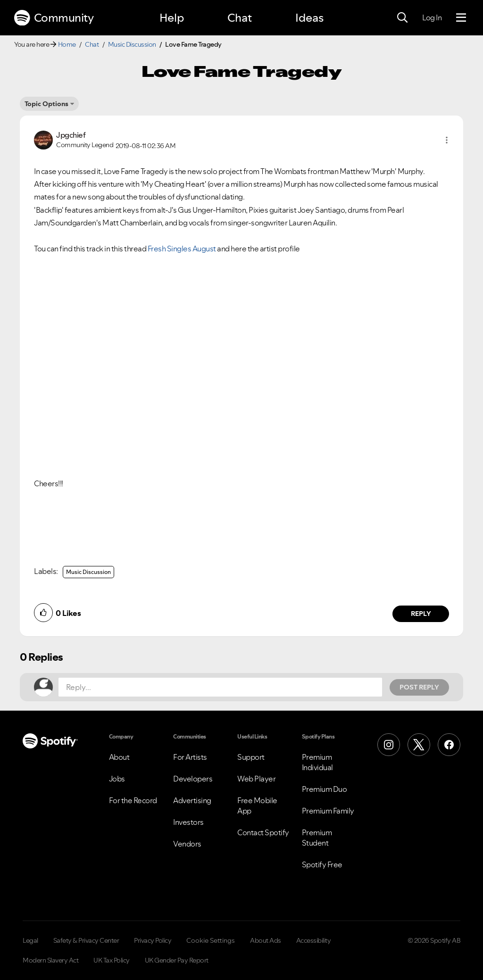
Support (251, 757)
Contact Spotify (263, 832)
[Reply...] (220, 687)
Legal (30, 940)
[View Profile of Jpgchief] (71, 135)
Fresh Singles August (182, 249)
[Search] (402, 18)
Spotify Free (322, 864)
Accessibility (314, 940)
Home (67, 44)
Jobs (117, 779)
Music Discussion (132, 44)
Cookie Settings (211, 940)
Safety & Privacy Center (86, 940)
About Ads (266, 940)
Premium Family (328, 811)
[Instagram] (389, 745)
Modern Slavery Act (50, 960)
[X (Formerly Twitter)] (419, 745)
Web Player (256, 779)
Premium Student (317, 838)
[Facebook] (449, 745)
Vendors (187, 844)
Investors (188, 822)
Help (172, 18)
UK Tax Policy (112, 960)
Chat (240, 18)
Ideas (309, 18)
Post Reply (419, 687)
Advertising (192, 800)
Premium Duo (325, 789)
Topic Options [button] (46, 104)
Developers (193, 779)
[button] (447, 140)
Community (54, 18)
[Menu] (461, 18)
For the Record (133, 800)
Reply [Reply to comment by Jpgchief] (421, 614)
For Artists (190, 757)
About (119, 757)
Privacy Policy (153, 940)
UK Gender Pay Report (177, 960)
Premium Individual (317, 762)
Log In (432, 17)
